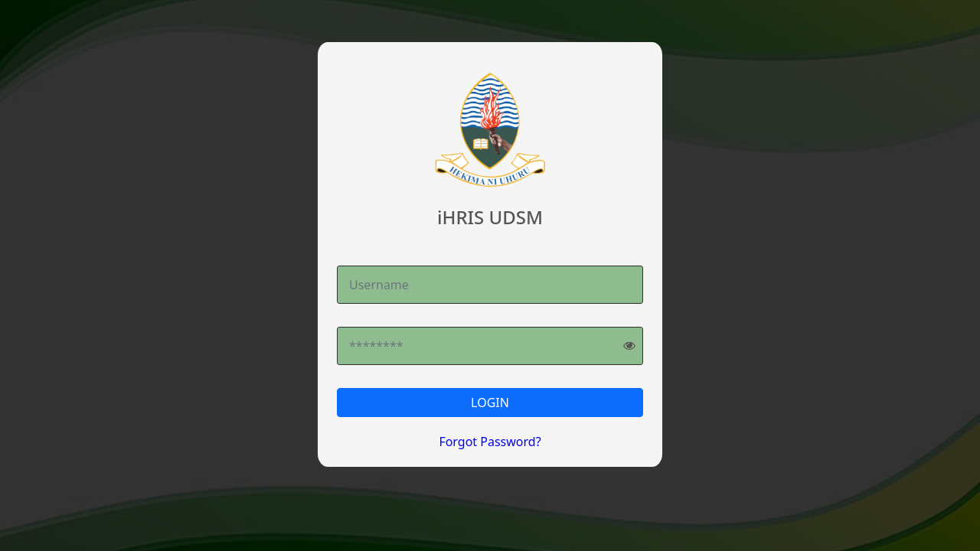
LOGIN (490, 403)
